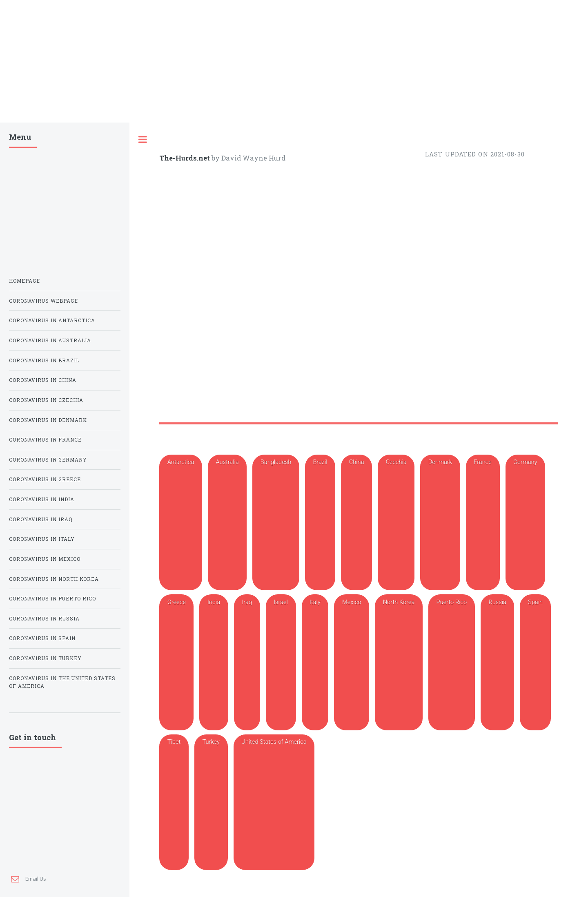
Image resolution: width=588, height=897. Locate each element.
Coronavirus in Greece (45, 234)
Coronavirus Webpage (43, 56)
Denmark (440, 94)
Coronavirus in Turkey (45, 413)
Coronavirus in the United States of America (62, 437)
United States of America (274, 133)
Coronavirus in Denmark (48, 175)
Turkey (211, 133)
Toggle (143, 17)
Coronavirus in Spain (42, 393)
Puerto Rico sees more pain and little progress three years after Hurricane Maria (315, 455)
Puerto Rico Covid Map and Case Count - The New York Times (327, 367)
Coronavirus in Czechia (46, 155)
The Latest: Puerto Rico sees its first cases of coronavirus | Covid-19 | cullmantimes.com (327, 487)
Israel (281, 114)
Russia (497, 114)
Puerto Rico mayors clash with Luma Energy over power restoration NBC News (313, 817)
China (357, 94)
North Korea (399, 114)
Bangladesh (276, 94)
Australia (227, 94)
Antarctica (181, 94)
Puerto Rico (452, 114)
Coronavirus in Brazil (44, 115)
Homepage (24, 36)
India (214, 114)
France (483, 94)
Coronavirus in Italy (42, 294)
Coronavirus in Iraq (41, 274)
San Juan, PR (213, 732)
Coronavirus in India (42, 254)
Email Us (36, 511)
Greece (177, 114)
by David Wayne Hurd (222, 35)
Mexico (352, 114)
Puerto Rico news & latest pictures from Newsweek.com (273, 754)
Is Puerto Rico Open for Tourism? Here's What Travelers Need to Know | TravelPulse (322, 424)
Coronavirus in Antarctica (52, 75)
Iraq (247, 114)
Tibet (174, 133)
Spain (535, 114)
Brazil (320, 94)
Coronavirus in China (43, 135)
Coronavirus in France (45, 195)
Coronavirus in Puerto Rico (52, 354)
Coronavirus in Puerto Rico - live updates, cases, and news (322, 346)
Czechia (396, 94)
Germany (525, 94)
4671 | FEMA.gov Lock (236, 849)
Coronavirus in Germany (48, 215)
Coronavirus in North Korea (54, 334)
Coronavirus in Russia (44, 374)
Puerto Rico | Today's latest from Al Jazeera (257, 786)
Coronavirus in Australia (50, 95)
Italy (315, 114)
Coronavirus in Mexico (45, 314)
